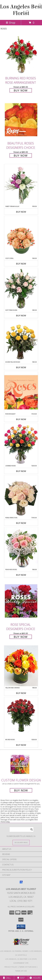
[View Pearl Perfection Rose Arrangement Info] (21, 496)
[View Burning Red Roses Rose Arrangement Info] (21, 55)
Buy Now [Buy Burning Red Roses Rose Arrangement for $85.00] (21, 90)
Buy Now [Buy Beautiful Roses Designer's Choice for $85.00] (21, 155)
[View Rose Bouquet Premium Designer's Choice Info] (21, 392)
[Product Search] (22, 829)
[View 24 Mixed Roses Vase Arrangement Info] (21, 444)
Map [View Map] (21, 978)
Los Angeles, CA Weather (16, 959)
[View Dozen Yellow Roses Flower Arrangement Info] (21, 340)
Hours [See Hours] (35, 978)
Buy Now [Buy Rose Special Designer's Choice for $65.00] (21, 637)
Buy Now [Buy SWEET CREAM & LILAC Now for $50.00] (21, 212)
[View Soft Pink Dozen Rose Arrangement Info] (21, 289)
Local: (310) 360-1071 (21, 901)
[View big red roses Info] (21, 715)
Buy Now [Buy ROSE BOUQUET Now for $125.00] (21, 419)
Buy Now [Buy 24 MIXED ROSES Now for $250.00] (21, 471)
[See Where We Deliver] (21, 842)
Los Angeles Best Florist (21, 10)
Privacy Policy (11, 967)
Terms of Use (21, 971)
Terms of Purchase (28, 967)
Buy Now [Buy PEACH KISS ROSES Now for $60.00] (21, 575)
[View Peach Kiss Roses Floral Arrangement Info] (21, 548)
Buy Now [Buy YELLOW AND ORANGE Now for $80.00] (21, 693)
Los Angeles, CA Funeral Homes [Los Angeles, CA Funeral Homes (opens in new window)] (14, 951)
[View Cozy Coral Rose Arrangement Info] (21, 237)
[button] (21, 927)
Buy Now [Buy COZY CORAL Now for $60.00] (21, 264)
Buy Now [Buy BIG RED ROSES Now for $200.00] (21, 745)
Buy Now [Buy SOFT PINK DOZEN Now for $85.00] (21, 316)
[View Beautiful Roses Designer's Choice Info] (21, 120)
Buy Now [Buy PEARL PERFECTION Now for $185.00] (21, 523)
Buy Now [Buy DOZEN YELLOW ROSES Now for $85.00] (21, 367)
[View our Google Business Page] (21, 883)
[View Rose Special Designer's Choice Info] (21, 601)
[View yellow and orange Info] (21, 666)
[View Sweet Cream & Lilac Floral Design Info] (21, 185)
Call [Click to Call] (7, 978)
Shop (11, 23)
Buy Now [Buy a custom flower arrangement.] (21, 790)
